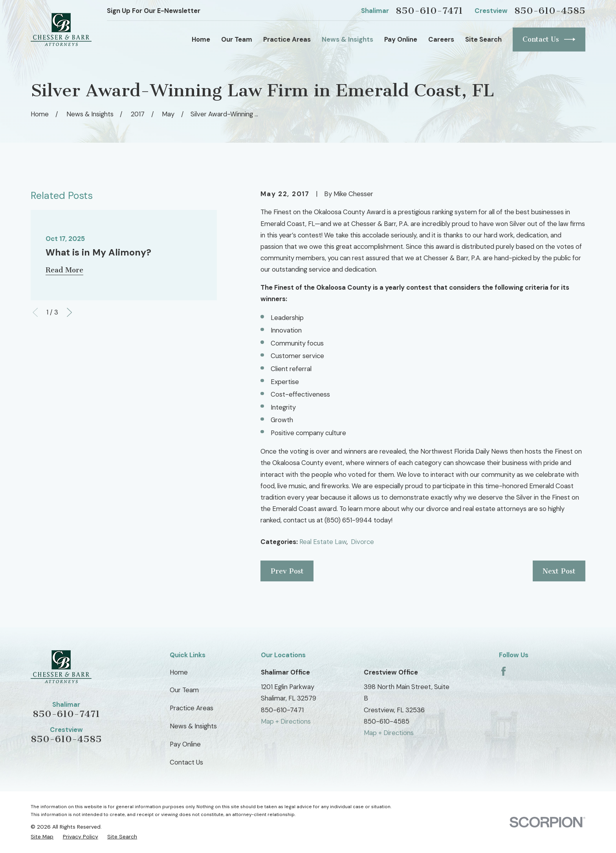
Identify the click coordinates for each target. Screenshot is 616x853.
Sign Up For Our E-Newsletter (154, 11)
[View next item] (69, 312)
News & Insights (193, 726)
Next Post (559, 571)
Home (179, 672)
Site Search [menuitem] (483, 39)
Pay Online (185, 744)
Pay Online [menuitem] (401, 39)
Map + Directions (286, 721)
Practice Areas (192, 708)
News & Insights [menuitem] (347, 39)
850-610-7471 (429, 11)
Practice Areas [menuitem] (287, 39)
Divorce (362, 542)
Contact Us (549, 39)
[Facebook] (503, 671)
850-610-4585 (550, 11)
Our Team (184, 690)
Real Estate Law (323, 542)
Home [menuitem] (201, 39)
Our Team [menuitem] (237, 39)
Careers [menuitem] (441, 39)
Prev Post (287, 571)
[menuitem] (42, 836)
